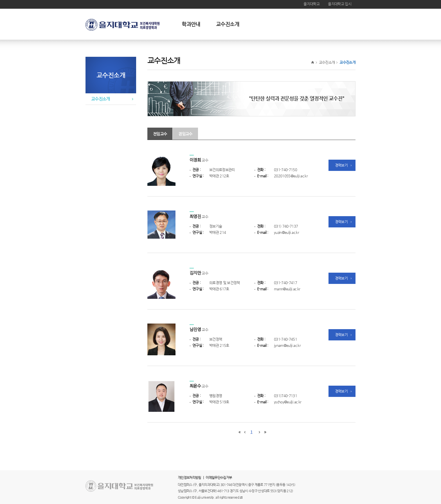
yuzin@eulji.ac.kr (286, 232)
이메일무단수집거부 (219, 478)
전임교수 (160, 134)
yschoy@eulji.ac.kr (288, 402)
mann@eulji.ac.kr (287, 289)
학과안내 (191, 24)
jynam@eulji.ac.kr (287, 345)
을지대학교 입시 (340, 4)
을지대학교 (311, 4)
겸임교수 (185, 134)
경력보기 (341, 165)
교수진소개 (228, 24)
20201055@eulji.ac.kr (291, 176)
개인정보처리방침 (189, 478)
